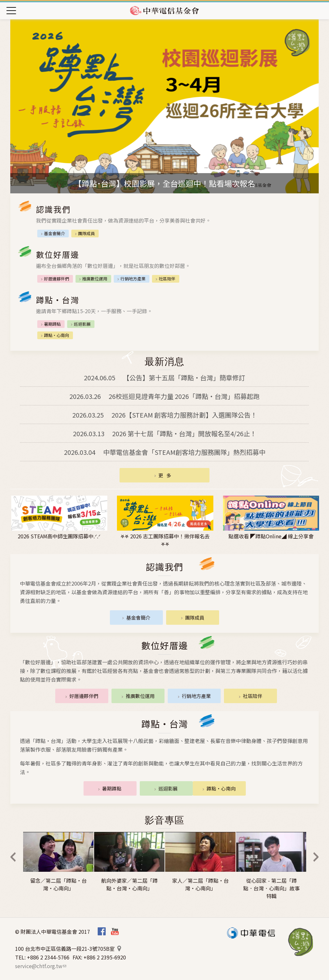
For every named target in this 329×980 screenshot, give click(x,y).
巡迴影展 (82, 324)
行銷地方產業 (133, 279)
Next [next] (316, 857)
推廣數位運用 (95, 279)
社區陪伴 (167, 279)
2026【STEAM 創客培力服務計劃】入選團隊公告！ (165, 415)
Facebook (102, 931)
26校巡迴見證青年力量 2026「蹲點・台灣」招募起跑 (164, 396)
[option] (164, 106)
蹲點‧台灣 (301, 942)
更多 (166, 475)
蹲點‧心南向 (57, 335)
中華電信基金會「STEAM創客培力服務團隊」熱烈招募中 (165, 452)
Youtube (115, 931)
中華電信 (251, 933)
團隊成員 (86, 233)
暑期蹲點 (52, 324)
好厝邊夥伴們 (57, 279)
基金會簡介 (54, 233)
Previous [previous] (13, 857)
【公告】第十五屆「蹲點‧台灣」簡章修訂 (164, 378)
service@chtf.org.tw (41, 966)
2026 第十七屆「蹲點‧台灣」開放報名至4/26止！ (165, 433)
